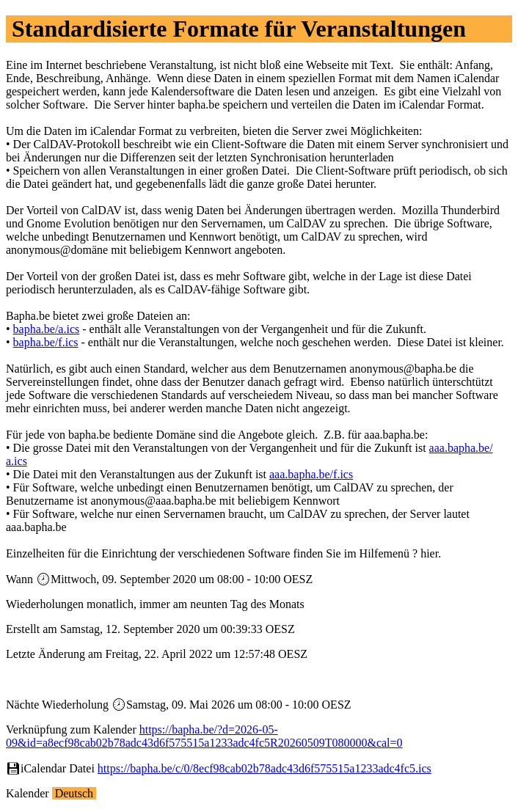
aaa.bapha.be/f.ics (311, 474)
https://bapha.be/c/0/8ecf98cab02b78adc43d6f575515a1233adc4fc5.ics (265, 768)
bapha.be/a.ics (47, 329)
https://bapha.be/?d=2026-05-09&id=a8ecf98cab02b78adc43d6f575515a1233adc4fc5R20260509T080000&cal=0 (204, 736)
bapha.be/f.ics (46, 342)
